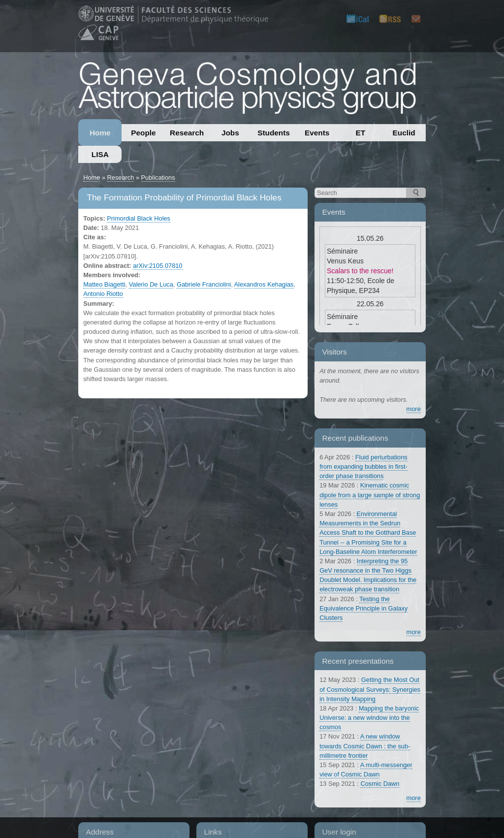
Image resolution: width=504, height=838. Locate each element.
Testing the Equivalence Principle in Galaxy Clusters (363, 608)
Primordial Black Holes (139, 218)
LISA (100, 154)
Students (274, 133)
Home (100, 133)
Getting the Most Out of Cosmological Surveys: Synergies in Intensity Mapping (370, 689)
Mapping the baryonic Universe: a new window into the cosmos (369, 718)
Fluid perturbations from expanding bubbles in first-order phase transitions (363, 467)
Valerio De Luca (151, 284)
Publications (158, 177)
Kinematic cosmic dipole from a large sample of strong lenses (370, 495)
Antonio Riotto (103, 294)
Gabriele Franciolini (204, 284)
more (414, 409)
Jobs (230, 133)
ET (361, 133)
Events (317, 133)
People (143, 133)
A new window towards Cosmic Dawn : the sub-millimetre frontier (365, 746)
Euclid (404, 133)
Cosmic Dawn (380, 784)
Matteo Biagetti (104, 284)
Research (187, 133)
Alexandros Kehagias (264, 284)
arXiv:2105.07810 (157, 266)
